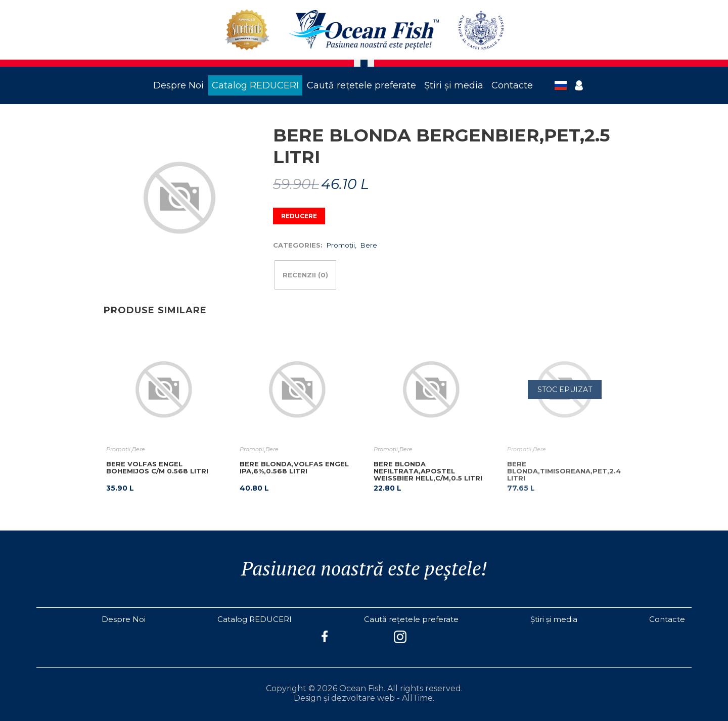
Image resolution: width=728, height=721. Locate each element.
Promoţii (341, 245)
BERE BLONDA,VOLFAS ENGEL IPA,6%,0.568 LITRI (294, 467)
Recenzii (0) (305, 275)
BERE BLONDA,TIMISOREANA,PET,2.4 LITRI (564, 471)
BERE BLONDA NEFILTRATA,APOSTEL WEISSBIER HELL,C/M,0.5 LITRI (428, 471)
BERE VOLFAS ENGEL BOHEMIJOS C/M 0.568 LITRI (157, 467)
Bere (369, 245)
